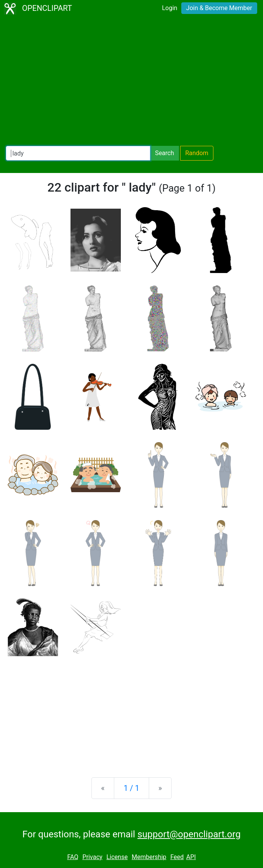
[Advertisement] (131, 81)
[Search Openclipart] (78, 153)
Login (169, 8)
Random (197, 153)
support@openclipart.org (189, 834)
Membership (149, 857)
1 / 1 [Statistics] (131, 788)
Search (164, 153)
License (117, 857)
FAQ (73, 857)
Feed (177, 857)
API (191, 857)
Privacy (93, 857)
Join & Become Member (219, 8)
